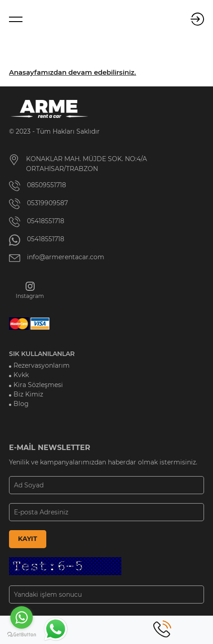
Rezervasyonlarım (42, 365)
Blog (21, 404)
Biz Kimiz (28, 394)
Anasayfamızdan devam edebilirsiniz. (73, 72)
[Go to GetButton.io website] (22, 635)
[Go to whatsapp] (22, 617)
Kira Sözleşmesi (38, 385)
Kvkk (21, 375)
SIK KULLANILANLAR (42, 354)
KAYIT (28, 539)
